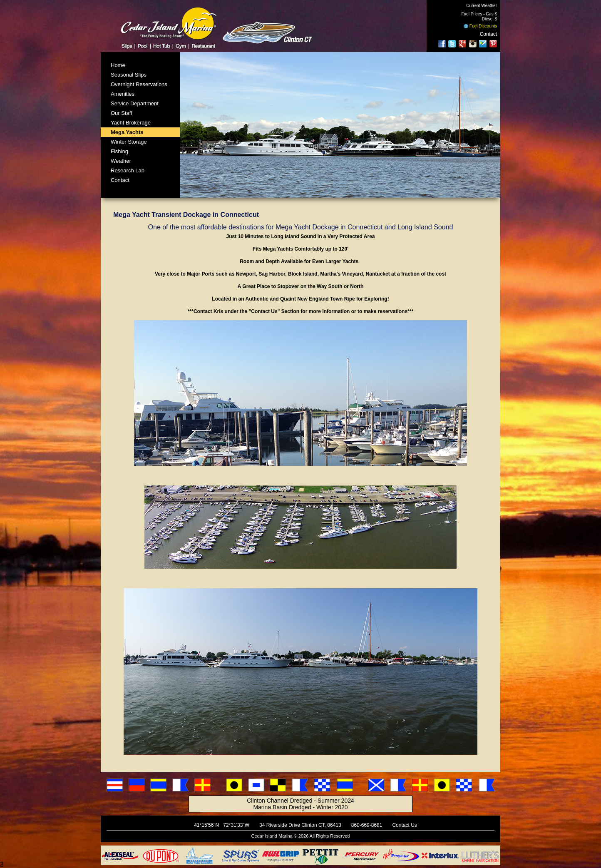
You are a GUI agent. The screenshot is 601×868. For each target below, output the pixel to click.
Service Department (135, 103)
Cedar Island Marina (272, 836)
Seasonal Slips (129, 75)
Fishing (119, 151)
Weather (121, 161)
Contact (488, 34)
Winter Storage (129, 142)
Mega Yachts (127, 132)
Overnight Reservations (139, 84)
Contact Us (404, 825)
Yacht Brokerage (131, 123)
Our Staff (122, 113)
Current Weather (482, 6)
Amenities (123, 94)
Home (118, 65)
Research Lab (128, 170)
